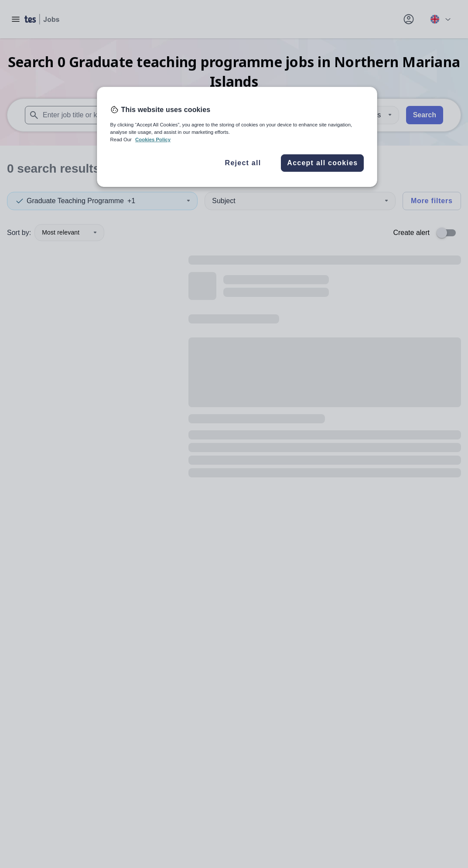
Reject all (243, 163)
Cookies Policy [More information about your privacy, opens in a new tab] (153, 140)
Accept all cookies (322, 163)
